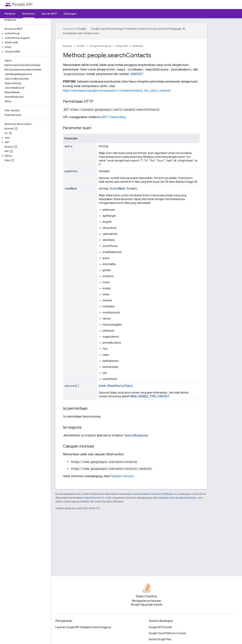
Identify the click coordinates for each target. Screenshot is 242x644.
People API (22, 4)
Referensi (138, 46)
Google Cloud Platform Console (167, 633)
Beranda (67, 46)
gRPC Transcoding (113, 117)
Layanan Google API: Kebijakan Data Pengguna (83, 627)
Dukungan (70, 14)
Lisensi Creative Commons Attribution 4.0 (155, 494)
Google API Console (160, 627)
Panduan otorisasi (122, 476)
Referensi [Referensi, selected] (29, 14)
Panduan (10, 14)
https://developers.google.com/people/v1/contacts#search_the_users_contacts (117, 91)
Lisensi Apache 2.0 (94, 498)
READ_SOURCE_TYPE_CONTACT (150, 396)
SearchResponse (136, 435)
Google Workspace (100, 46)
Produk (81, 46)
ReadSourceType (120, 386)
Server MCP (49, 14)
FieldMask (118, 188)
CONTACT (137, 74)
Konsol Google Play (160, 639)
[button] (25, 33)
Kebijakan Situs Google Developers (177, 498)
